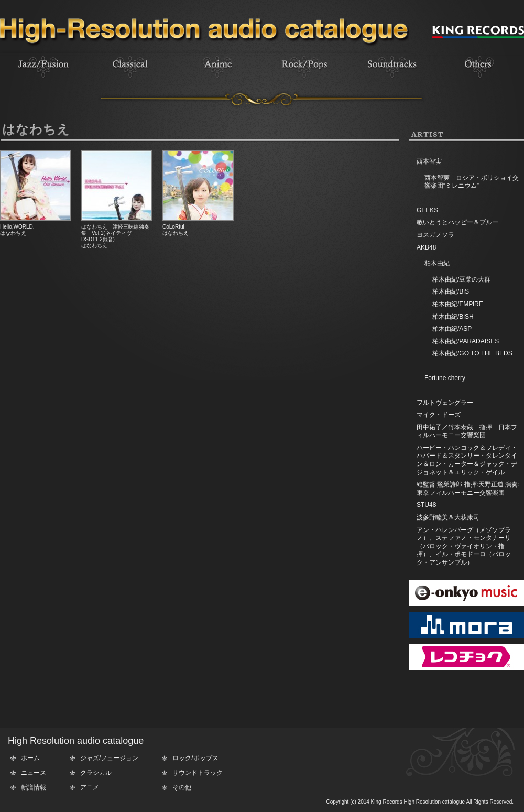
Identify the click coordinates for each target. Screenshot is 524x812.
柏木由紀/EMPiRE (458, 304)
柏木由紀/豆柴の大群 (461, 279)
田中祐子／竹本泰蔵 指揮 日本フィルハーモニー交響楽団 (467, 431)
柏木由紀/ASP (452, 329)
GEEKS (427, 210)
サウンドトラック (198, 773)
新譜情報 (34, 787)
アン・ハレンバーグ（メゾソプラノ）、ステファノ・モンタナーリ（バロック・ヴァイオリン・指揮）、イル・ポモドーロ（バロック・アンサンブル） (464, 546)
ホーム (30, 758)
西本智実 (429, 161)
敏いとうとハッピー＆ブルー (457, 222)
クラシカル (96, 773)
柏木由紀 (437, 263)
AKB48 (426, 247)
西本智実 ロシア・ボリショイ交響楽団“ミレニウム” (472, 182)
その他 (182, 787)
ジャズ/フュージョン (109, 758)
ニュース (34, 773)
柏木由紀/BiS (451, 291)
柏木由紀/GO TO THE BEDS (472, 353)
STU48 (426, 505)
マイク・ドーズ (439, 415)
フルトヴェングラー (445, 403)
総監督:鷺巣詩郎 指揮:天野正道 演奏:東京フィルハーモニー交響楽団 (468, 489)
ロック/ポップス (195, 758)
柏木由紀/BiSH (453, 317)
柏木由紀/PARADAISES (466, 341)
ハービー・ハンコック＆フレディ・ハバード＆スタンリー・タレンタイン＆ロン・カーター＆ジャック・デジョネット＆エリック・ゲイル (467, 460)
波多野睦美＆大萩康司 (448, 517)
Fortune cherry (445, 378)
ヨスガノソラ (435, 235)
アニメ (90, 787)
